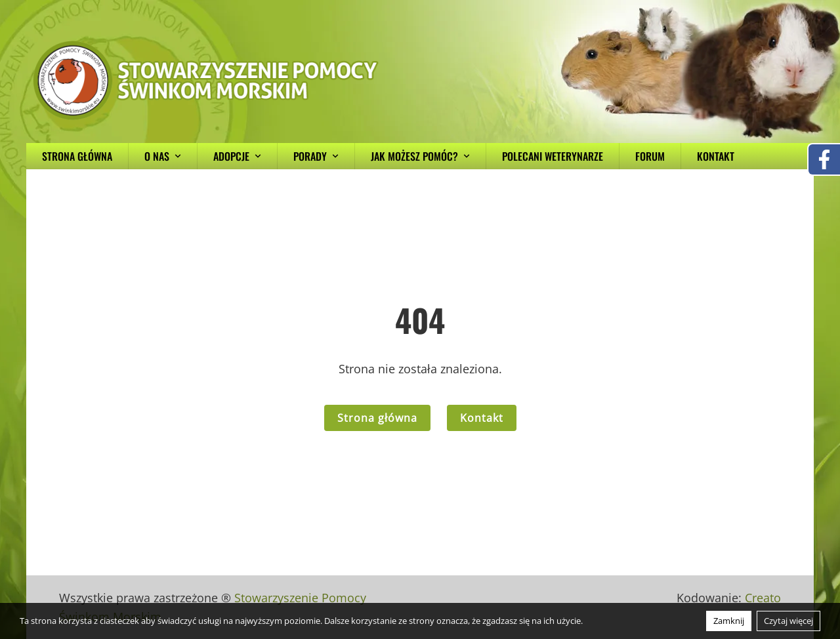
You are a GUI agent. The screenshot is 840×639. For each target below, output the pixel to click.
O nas (163, 156)
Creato (763, 598)
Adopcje (237, 156)
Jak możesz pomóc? (420, 156)
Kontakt (716, 156)
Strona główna (77, 156)
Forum (650, 156)
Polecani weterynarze (553, 156)
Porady (316, 156)
